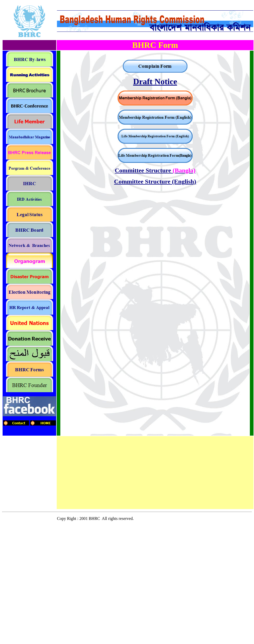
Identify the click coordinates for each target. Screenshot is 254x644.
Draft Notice (155, 81)
